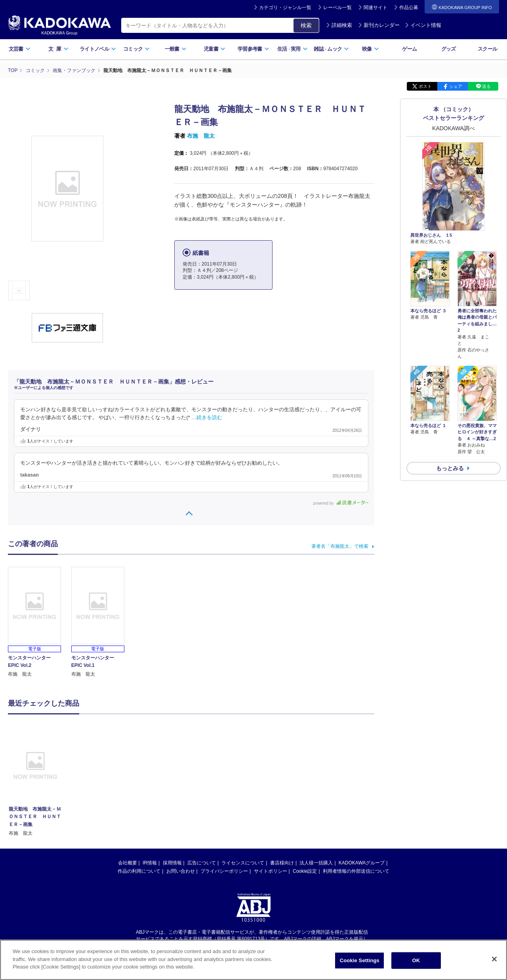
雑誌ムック (331, 49)
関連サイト (375, 8)
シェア (456, 86)
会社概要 (128, 863)
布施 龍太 (201, 136)
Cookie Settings (360, 964)
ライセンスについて (243, 863)
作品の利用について (139, 871)
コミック (136, 49)
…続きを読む (207, 418)
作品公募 (409, 8)
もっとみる (450, 468)
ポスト (425, 86)
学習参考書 (253, 49)
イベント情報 (423, 25)
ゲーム (409, 49)
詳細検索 (339, 25)
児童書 (214, 49)
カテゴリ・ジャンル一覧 (285, 8)
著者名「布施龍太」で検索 (340, 546)
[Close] (494, 962)
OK (416, 964)
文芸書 (20, 49)
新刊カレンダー (379, 25)
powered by (341, 503)
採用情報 (172, 863)
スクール (487, 49)
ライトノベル (98, 49)
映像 (371, 49)
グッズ (449, 49)
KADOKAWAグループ (362, 863)
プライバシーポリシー (224, 871)
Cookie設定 (305, 871)
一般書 (176, 49)
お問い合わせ (181, 871)
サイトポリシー (271, 871)
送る (486, 86)
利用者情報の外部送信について (356, 871)
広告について (202, 863)
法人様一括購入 (316, 863)
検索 (306, 25)
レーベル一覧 (337, 8)
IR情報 (150, 863)
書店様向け (282, 863)
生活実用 (293, 49)
